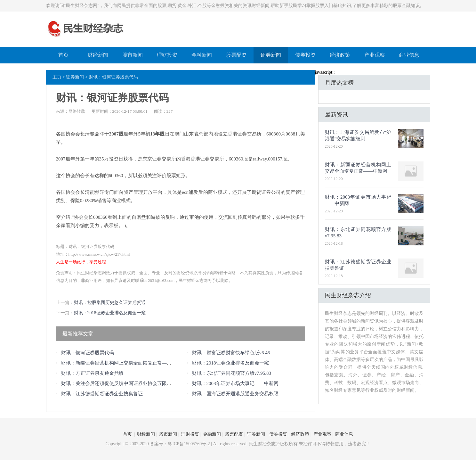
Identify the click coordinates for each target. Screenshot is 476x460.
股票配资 (236, 55)
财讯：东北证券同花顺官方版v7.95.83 (232, 373)
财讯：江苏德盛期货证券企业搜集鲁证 (102, 394)
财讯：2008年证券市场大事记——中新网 (235, 383)
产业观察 (375, 55)
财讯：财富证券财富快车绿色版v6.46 (231, 353)
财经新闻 (98, 55)
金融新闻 (202, 55)
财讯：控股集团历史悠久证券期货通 (110, 303)
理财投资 (167, 55)
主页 (57, 77)
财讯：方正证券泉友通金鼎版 (92, 373)
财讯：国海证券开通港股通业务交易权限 (235, 394)
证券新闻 (271, 55)
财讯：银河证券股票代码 (88, 353)
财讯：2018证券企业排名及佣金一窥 (110, 313)
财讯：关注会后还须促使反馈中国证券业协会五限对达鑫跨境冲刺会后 (136, 383)
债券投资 (305, 55)
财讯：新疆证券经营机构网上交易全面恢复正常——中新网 (124, 363)
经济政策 (340, 55)
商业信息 (409, 55)
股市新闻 (133, 55)
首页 (63, 55)
